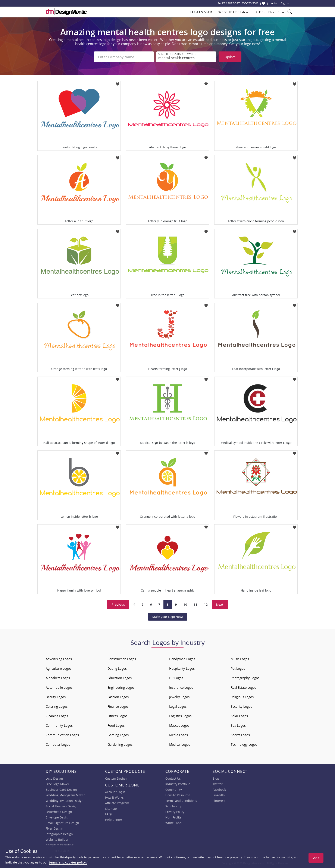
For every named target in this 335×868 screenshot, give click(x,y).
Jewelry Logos (179, 697)
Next (220, 604)
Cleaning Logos (57, 716)
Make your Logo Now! (168, 617)
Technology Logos (244, 744)
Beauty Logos (56, 697)
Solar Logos (239, 716)
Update (230, 57)
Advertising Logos (59, 659)
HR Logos (176, 678)
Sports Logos (240, 735)
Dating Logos (117, 668)
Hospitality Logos (182, 668)
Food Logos (116, 725)
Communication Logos (62, 735)
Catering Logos (57, 706)
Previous (118, 604)
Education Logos (120, 678)
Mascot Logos (179, 725)
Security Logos (241, 706)
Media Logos (179, 735)
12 (206, 604)
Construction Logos (122, 659)
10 (185, 604)
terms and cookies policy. (68, 862)
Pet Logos (238, 668)
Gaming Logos (118, 735)
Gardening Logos (120, 744)
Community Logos (59, 725)
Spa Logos (238, 725)
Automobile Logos (59, 687)
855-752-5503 (250, 3)
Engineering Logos (121, 687)
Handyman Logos (182, 659)
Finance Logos (118, 706)
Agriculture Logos (59, 668)
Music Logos (240, 659)
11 (195, 604)
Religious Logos (242, 697)
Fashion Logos (118, 697)
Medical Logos (180, 744)
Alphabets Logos (58, 678)
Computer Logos (58, 744)
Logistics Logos (180, 716)
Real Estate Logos (243, 687)
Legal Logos (178, 706)
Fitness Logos (117, 716)
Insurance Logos (181, 687)
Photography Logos (245, 678)
